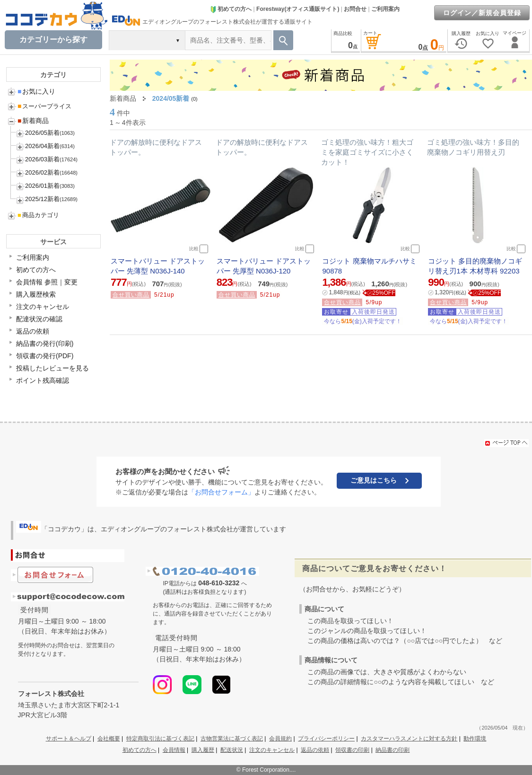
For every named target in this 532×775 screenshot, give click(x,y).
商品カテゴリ (38, 215)
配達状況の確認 (39, 319)
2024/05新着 (171, 98)
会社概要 (109, 739)
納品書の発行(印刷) (45, 343)
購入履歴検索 (36, 294)
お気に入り (36, 91)
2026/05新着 (42, 133)
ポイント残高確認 (43, 380)
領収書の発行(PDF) (45, 356)
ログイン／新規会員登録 (482, 13)
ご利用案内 (385, 9)
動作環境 (475, 739)
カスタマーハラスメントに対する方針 (409, 739)
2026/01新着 (42, 186)
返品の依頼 (33, 331)
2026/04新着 (42, 146)
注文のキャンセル (43, 307)
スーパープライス (44, 106)
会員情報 (174, 750)
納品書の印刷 (392, 750)
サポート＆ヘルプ (69, 739)
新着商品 (33, 121)
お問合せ (355, 9)
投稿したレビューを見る (52, 368)
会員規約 (280, 739)
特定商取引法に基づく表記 (160, 739)
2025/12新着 (42, 199)
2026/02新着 (42, 172)
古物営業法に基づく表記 (232, 739)
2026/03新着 (42, 159)
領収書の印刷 (352, 750)
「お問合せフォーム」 (221, 492)
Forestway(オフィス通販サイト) (298, 9)
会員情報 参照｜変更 (47, 282)
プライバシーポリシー (326, 739)
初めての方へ (231, 9)
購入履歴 (203, 750)
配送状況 (232, 750)
